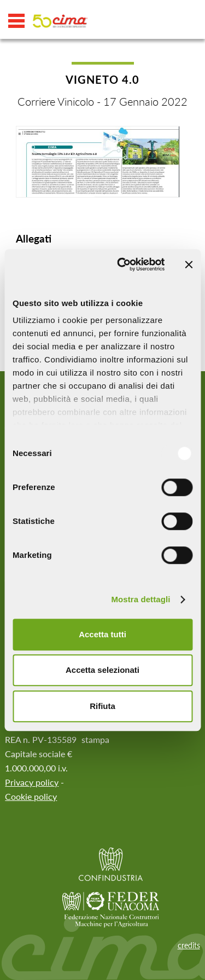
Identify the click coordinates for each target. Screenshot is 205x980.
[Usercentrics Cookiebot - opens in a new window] (122, 264)
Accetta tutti (102, 634)
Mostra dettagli (140, 599)
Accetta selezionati (102, 670)
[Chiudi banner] (189, 264)
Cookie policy (31, 796)
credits (189, 945)
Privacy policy (32, 782)
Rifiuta (102, 706)
